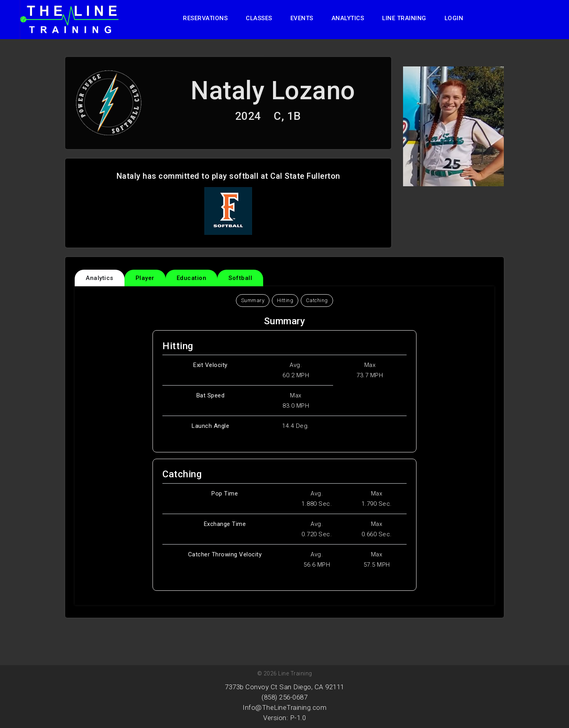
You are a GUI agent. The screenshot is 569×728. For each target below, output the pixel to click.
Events (302, 18)
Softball (240, 278)
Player (145, 278)
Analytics (348, 18)
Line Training (404, 18)
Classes (259, 18)
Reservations (205, 18)
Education (192, 278)
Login (454, 18)
